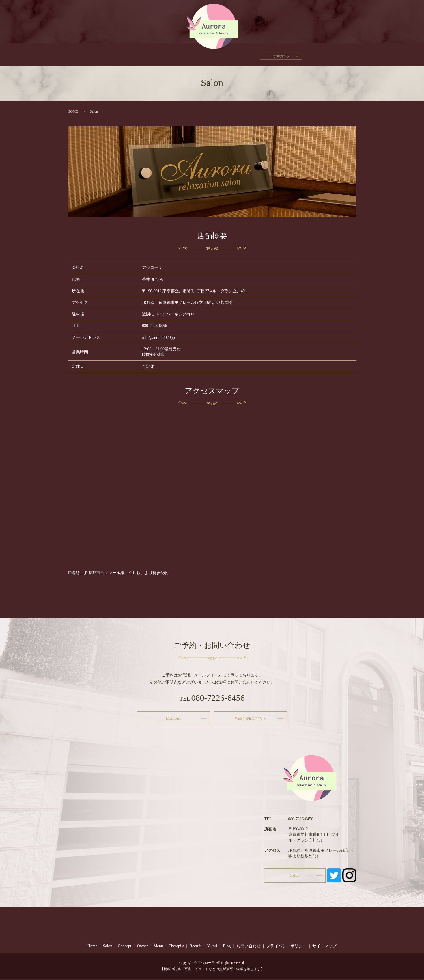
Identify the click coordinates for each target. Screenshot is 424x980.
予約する (335, 54)
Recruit (233, 54)
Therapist (209, 54)
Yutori (255, 54)
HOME (73, 111)
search (311, 54)
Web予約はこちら (250, 718)
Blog (274, 54)
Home (121, 54)
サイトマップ (324, 947)
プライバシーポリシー (286, 947)
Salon (293, 54)
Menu (186, 54)
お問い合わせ (249, 947)
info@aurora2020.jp (158, 337)
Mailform (173, 718)
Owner (166, 54)
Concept (143, 54)
